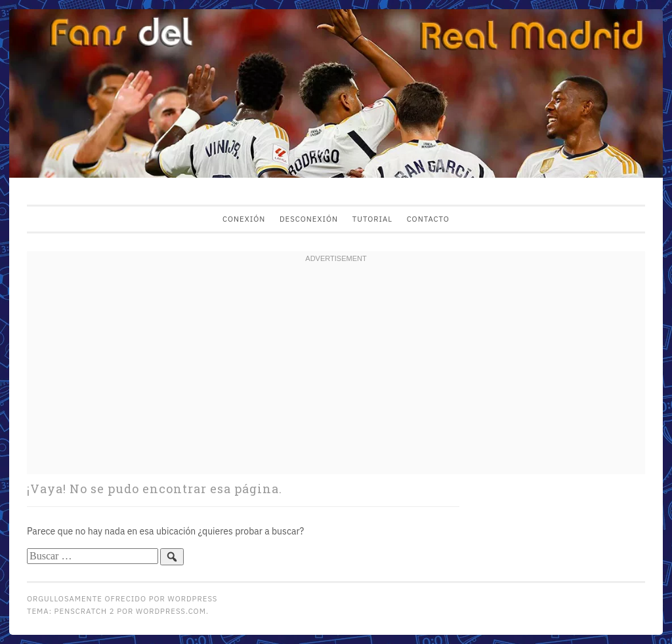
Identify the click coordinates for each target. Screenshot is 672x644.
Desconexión (309, 219)
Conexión (244, 219)
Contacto (428, 219)
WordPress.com (171, 611)
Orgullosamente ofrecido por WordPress (122, 598)
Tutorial (372, 219)
